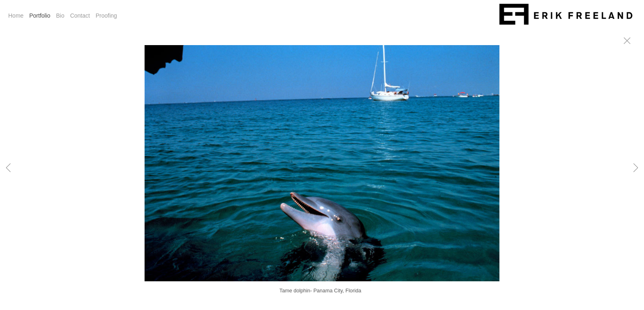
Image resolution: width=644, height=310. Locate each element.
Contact (80, 16)
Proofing (106, 16)
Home (16, 16)
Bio (60, 16)
